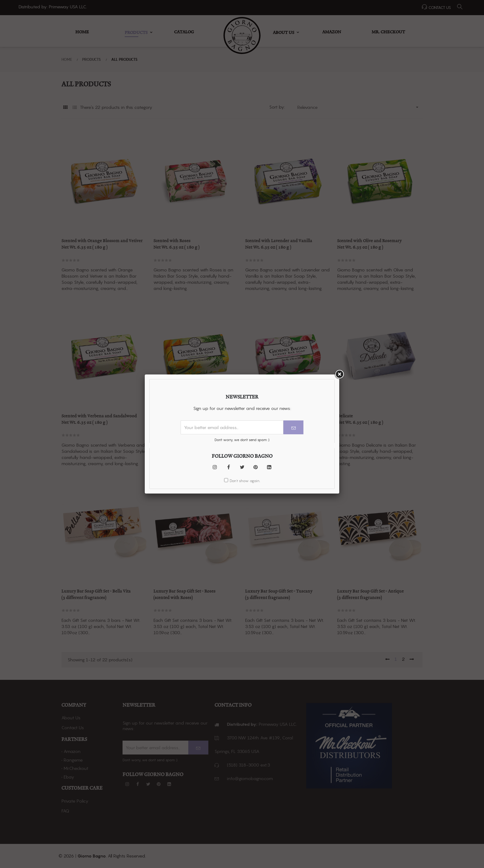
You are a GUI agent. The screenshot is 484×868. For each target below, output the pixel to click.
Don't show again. (245, 158)
